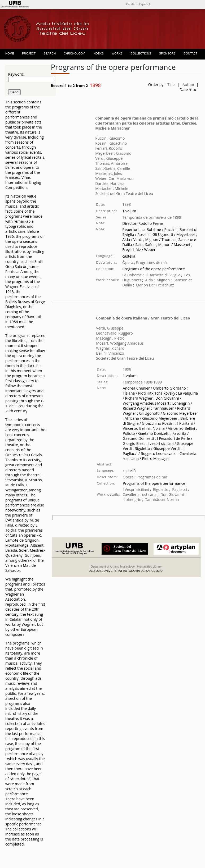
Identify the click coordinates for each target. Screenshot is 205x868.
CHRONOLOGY (74, 53)
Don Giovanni (172, 494)
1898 (127, 204)
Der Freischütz (162, 285)
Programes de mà (151, 262)
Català (130, 4)
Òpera (128, 262)
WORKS (117, 53)
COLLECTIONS (141, 53)
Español (145, 4)
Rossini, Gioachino (111, 143)
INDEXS (98, 53)
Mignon (163, 280)
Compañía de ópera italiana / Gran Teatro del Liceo (143, 318)
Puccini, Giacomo (110, 138)
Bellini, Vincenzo (110, 353)
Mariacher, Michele (112, 188)
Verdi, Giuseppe (109, 158)
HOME (10, 53)
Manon (142, 285)
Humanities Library (149, 567)
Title (171, 84)
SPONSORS (167, 53)
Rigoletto (161, 489)
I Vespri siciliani (136, 489)
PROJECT (29, 53)
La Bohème (132, 275)
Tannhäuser (155, 499)
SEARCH (50, 53)
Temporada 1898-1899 (142, 382)
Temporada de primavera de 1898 (152, 217)
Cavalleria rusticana (140, 494)
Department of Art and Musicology (113, 567)
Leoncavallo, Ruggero (114, 333)
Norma (173, 499)
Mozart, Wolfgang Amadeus (120, 343)
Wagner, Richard (110, 348)
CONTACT (190, 53)
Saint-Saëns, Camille (113, 168)
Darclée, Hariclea (110, 183)
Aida (149, 280)
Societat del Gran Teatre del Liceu (124, 193)
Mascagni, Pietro (110, 338)
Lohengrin (132, 499)
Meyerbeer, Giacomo (113, 153)
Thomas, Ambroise (111, 163)
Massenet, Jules (109, 173)
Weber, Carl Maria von (114, 178)
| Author (186, 84)
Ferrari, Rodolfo (109, 148)
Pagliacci (180, 489)
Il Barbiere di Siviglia (163, 275)
